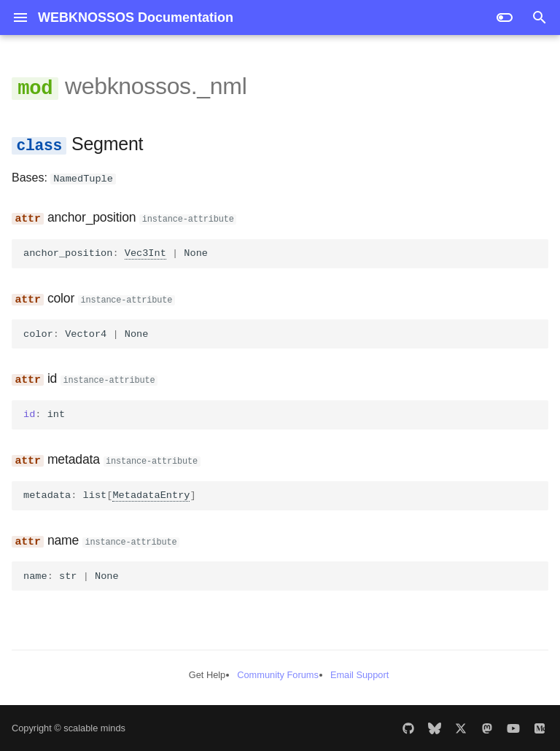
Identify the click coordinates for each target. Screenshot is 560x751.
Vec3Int (145, 253)
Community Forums (278, 674)
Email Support (359, 674)
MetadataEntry (151, 495)
